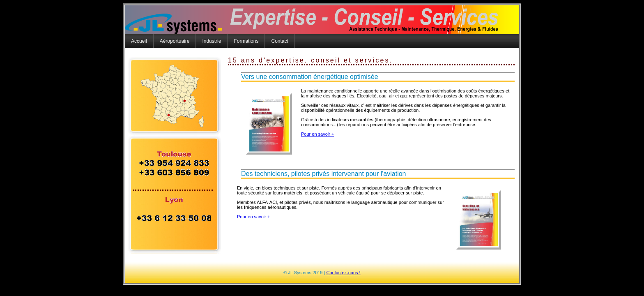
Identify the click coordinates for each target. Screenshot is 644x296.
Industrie (212, 41)
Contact (279, 41)
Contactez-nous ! (343, 273)
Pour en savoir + (317, 134)
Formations (246, 41)
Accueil (139, 41)
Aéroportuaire (175, 41)
